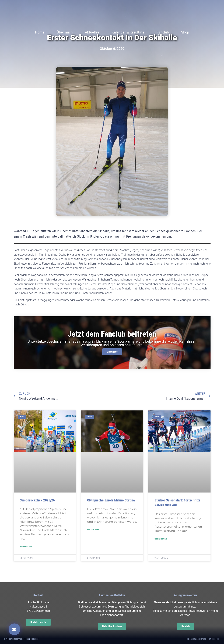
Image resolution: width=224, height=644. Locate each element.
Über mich (65, 32)
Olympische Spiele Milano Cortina (111, 500)
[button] (14, 629)
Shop (185, 32)
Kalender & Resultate (128, 32)
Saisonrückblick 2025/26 (37, 500)
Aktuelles (92, 32)
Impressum (214, 639)
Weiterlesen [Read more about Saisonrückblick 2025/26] (26, 547)
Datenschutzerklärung (196, 639)
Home (40, 32)
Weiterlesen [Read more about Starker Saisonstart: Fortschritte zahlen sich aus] (161, 539)
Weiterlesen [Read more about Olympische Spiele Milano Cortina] (93, 530)
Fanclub (163, 32)
